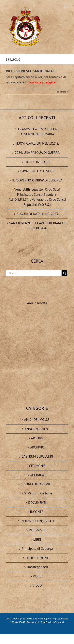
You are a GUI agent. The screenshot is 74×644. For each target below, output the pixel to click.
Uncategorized (37, 567)
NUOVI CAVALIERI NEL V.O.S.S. (37, 143)
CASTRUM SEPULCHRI (37, 456)
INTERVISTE (37, 530)
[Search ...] (34, 273)
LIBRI (37, 539)
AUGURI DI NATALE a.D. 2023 (37, 214)
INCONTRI (37, 512)
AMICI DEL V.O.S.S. (37, 420)
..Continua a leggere (41, 82)
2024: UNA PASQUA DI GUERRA (37, 153)
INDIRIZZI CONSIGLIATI (37, 521)
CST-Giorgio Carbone (37, 493)
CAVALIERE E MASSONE (37, 171)
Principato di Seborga (37, 549)
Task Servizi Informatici (52, 622)
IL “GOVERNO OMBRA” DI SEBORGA (37, 180)
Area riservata (37, 303)
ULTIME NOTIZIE (37, 558)
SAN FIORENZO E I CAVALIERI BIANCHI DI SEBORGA (37, 226)
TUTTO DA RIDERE (37, 162)
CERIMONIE (37, 466)
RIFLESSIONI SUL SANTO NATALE (31, 71)
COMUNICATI (37, 475)
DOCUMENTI (37, 503)
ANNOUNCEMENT (37, 429)
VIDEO (37, 585)
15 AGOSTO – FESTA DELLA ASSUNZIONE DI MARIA (37, 132)
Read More (61, 92)
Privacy (51, 619)
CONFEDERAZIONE (37, 484)
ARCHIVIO (37, 447)
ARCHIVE (37, 438)
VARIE (37, 576)
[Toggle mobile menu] (66, 6)
